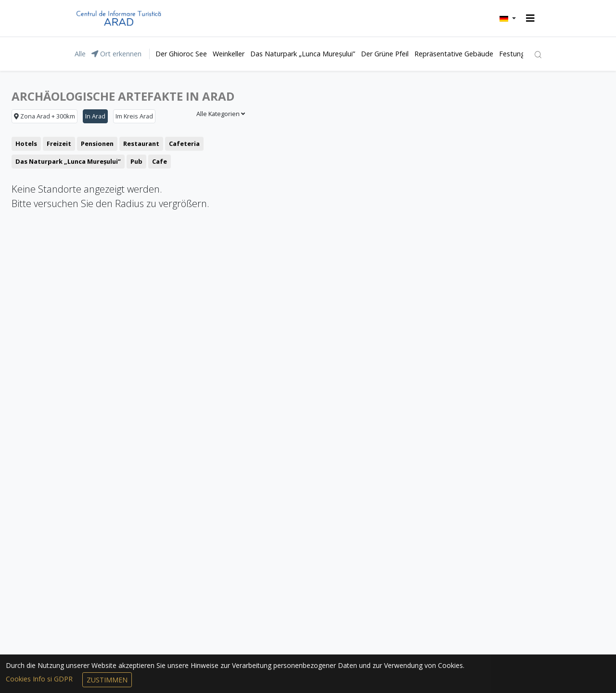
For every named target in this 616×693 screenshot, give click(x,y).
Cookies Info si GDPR (40, 679)
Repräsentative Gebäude (454, 54)
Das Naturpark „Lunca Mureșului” (303, 54)
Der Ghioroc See (181, 54)
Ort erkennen (116, 54)
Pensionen (97, 144)
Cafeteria (184, 144)
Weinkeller (229, 54)
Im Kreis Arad (134, 116)
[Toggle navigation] (530, 18)
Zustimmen (107, 680)
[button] (508, 18)
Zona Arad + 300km (45, 116)
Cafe (160, 161)
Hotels (26, 144)
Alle (80, 54)
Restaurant (141, 144)
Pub (136, 161)
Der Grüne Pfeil (385, 54)
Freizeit (59, 144)
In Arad (95, 116)
